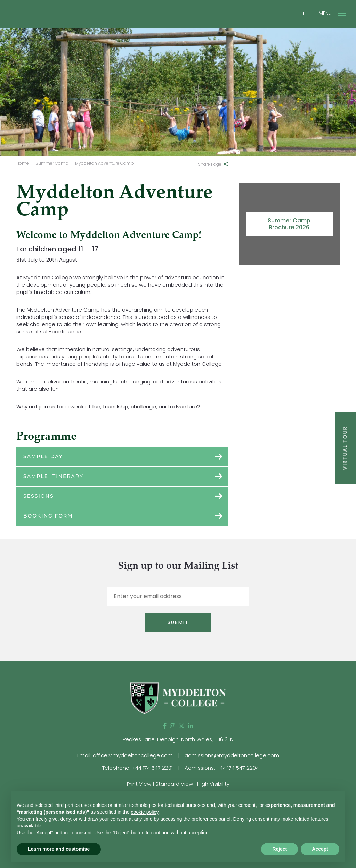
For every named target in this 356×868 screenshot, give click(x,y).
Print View (139, 784)
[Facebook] (165, 726)
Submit (178, 622)
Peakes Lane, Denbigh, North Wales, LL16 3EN (178, 739)
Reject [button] (280, 849)
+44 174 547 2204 (238, 768)
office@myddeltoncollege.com (133, 755)
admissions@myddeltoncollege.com (232, 755)
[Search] (303, 14)
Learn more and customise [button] (59, 849)
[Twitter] (182, 726)
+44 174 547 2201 (152, 768)
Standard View (174, 784)
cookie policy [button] (144, 812)
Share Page (210, 164)
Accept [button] (320, 849)
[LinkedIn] (191, 726)
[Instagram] (173, 726)
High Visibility (213, 784)
